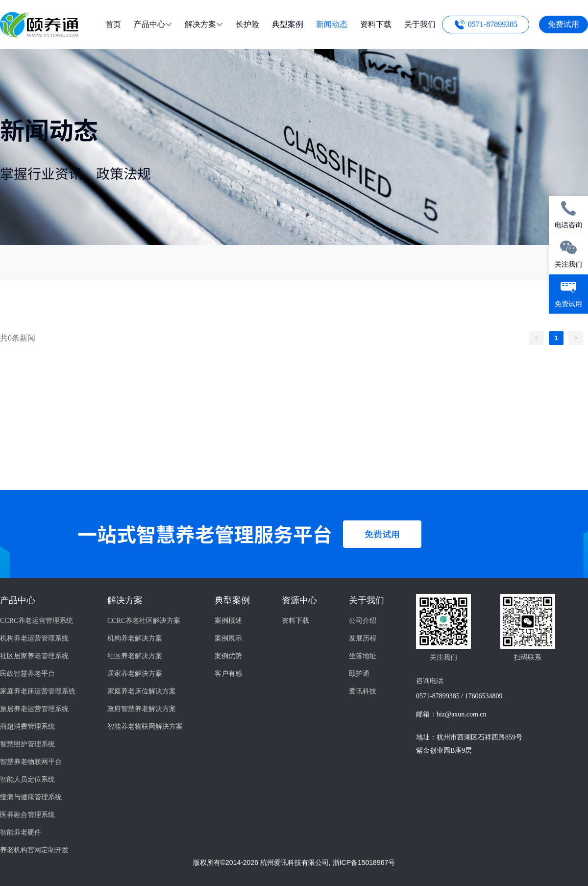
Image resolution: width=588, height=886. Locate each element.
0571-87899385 (493, 24)
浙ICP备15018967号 (364, 862)
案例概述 (228, 621)
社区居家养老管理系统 (34, 656)
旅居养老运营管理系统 (34, 709)
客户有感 (228, 674)
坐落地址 (363, 656)
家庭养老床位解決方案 (142, 691)
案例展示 (228, 638)
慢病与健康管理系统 (31, 797)
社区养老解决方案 (135, 656)
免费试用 (563, 24)
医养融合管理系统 (27, 815)
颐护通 (359, 674)
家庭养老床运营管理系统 (38, 691)
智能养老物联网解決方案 (145, 726)
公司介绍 (363, 621)
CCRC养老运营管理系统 (37, 621)
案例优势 (228, 656)
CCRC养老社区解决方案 (144, 621)
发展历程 (363, 638)
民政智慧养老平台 (27, 674)
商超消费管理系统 (27, 726)
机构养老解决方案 (135, 638)
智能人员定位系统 (27, 779)
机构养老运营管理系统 (34, 638)
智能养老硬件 (21, 832)
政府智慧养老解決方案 (142, 709)
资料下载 (295, 621)
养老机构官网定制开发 (34, 850)
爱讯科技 (363, 691)
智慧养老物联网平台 (31, 762)
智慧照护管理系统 (27, 744)
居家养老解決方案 (135, 674)
